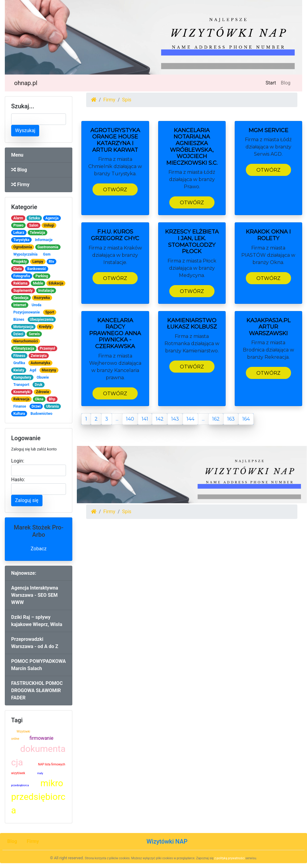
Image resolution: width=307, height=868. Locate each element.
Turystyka (21, 240)
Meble (38, 283)
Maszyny (49, 370)
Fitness (19, 356)
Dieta (17, 269)
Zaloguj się (27, 500)
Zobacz (39, 549)
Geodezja (21, 298)
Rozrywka (42, 298)
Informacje (44, 240)
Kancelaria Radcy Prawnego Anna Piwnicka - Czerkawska (115, 333)
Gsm (47, 254)
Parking (42, 276)
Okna (39, 399)
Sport (50, 312)
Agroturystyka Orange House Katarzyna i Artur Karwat (115, 140)
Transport (21, 385)
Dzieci (18, 334)
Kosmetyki (22, 392)
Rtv (52, 262)
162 (216, 419)
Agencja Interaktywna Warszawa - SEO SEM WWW (35, 595)
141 (145, 419)
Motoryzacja (23, 327)
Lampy (38, 262)
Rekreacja (21, 399)
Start (272, 82)
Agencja (52, 218)
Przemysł (47, 348)
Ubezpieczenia (42, 320)
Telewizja (38, 233)
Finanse (20, 406)
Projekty (20, 262)
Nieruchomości (26, 341)
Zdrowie (43, 392)
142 (160, 419)
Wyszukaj (25, 130)
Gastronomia (48, 247)
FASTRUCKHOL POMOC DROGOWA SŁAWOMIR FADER (37, 690)
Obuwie (43, 377)
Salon (34, 225)
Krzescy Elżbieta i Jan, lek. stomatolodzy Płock (192, 242)
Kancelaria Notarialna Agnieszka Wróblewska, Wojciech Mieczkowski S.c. (192, 147)
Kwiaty (19, 370)
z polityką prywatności (229, 858)
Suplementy (23, 291)
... (117, 419)
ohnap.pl (26, 83)
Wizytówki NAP (167, 841)
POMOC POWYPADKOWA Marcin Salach (39, 665)
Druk (38, 385)
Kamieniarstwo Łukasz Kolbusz (192, 324)
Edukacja (56, 283)
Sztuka (34, 218)
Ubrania (52, 406)
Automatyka (40, 363)
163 (231, 419)
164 (246, 419)
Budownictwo (41, 414)
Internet (20, 305)
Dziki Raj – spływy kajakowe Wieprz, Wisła (37, 621)
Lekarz (19, 233)
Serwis (34, 334)
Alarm (18, 218)
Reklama (20, 283)
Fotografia (22, 276)
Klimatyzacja (24, 348)
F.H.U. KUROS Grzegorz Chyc (115, 235)
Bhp (52, 399)
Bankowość (36, 269)
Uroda (36, 305)
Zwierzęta (39, 356)
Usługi (49, 225)
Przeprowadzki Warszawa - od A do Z (35, 643)
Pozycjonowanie (27, 312)
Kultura (19, 414)
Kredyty (45, 327)
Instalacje (46, 291)
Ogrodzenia (23, 247)
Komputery (22, 377)
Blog (286, 83)
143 (175, 419)
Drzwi (36, 406)
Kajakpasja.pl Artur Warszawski (268, 327)
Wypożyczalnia (25, 254)
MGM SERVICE (268, 130)
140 (130, 419)
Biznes (19, 320)
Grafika (19, 363)
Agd (33, 370)
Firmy (20, 184)
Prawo (18, 225)
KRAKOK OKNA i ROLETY (268, 235)
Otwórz (115, 190)
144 (190, 419)
